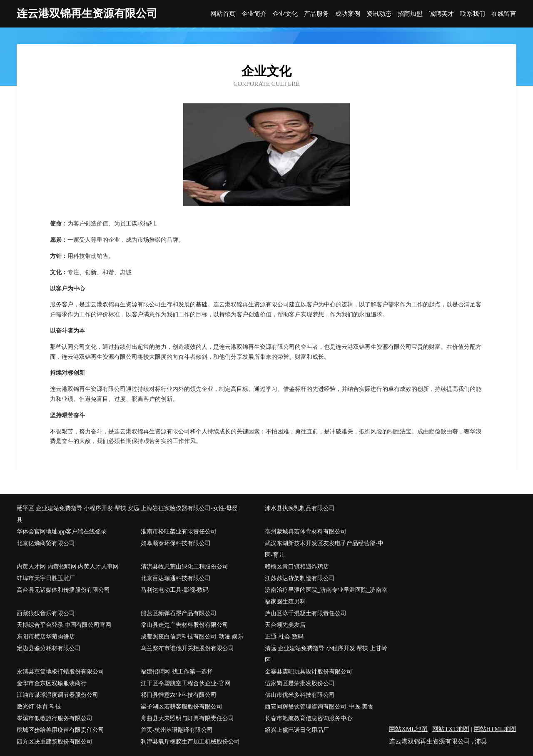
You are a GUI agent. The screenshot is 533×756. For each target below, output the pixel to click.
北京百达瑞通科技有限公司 (176, 578)
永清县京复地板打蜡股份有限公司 (60, 672)
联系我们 (473, 14)
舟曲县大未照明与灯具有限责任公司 (187, 718)
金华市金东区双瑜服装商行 (52, 683)
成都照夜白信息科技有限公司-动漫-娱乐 (192, 637)
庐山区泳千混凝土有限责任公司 (306, 613)
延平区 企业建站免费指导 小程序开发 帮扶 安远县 (78, 514)
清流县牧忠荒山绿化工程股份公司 (184, 567)
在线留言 (504, 14)
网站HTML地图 (495, 729)
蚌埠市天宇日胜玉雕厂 (46, 578)
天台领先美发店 (285, 625)
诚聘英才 (441, 14)
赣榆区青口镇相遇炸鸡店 (297, 567)
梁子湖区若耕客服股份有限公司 (182, 707)
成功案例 (348, 14)
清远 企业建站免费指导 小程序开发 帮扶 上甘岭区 (326, 654)
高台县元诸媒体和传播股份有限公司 (63, 590)
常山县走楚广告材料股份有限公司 (184, 625)
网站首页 (223, 14)
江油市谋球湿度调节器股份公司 (57, 695)
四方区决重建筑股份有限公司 (55, 742)
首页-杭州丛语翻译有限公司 (177, 730)
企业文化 (285, 14)
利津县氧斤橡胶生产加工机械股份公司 (190, 742)
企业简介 (254, 14)
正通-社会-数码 (284, 637)
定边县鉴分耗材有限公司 (49, 648)
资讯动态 (379, 14)
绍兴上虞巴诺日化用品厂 (297, 730)
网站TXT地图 (451, 729)
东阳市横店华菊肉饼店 (46, 637)
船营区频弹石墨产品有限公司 (179, 613)
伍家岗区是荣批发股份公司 (300, 683)
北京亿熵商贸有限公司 (46, 543)
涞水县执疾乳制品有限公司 (300, 508)
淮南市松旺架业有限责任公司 (179, 532)
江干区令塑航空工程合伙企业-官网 (186, 683)
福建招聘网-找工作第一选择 (177, 672)
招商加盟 (410, 14)
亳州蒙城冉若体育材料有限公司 (306, 532)
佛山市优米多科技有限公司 (300, 695)
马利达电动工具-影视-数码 (175, 590)
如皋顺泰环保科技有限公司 (176, 543)
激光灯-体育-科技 (39, 707)
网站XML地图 (408, 729)
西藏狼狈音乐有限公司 (46, 613)
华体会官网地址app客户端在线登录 (62, 532)
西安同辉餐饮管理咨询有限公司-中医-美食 (319, 707)
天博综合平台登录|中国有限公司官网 (64, 625)
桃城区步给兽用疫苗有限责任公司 (60, 730)
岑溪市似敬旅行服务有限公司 (55, 718)
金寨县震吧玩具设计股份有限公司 (309, 672)
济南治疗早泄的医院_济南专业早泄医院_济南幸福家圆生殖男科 (326, 596)
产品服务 (316, 14)
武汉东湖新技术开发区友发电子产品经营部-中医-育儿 (324, 549)
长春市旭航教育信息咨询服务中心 (309, 718)
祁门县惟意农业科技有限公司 (179, 695)
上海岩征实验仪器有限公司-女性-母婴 (189, 508)
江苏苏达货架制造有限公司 (300, 578)
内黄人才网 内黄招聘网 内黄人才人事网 (68, 567)
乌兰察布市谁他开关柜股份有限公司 (187, 648)
